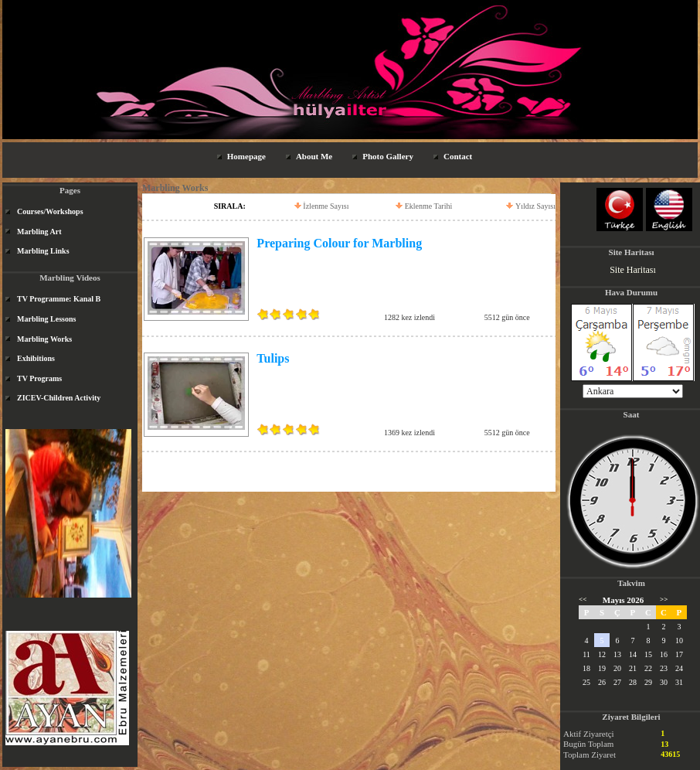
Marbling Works (44, 339)
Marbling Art (39, 232)
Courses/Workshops (50, 211)
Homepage (246, 156)
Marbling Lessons (46, 319)
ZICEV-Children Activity (59, 398)
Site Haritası (633, 270)
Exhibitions (36, 358)
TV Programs (39, 378)
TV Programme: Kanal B (59, 299)
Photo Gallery (388, 156)
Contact (458, 156)
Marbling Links (43, 251)
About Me (314, 156)
